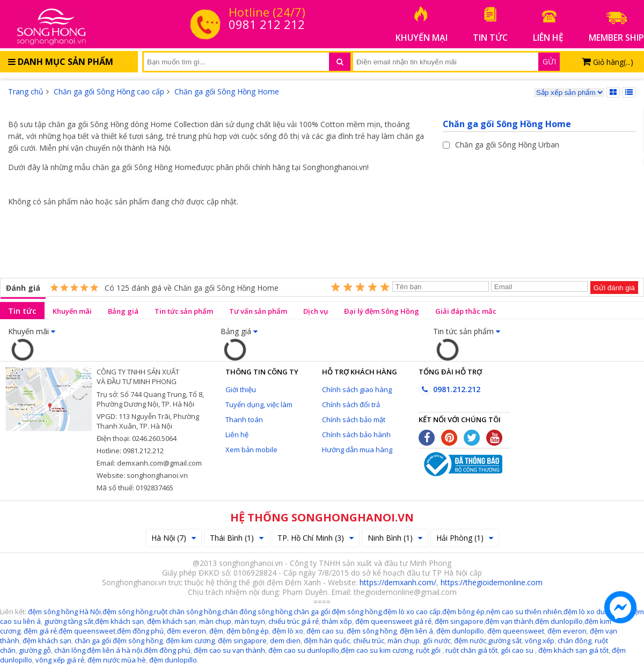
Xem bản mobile (251, 450)
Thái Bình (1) (237, 538)
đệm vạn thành (509, 621)
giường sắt (505, 640)
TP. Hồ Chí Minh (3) (316, 538)
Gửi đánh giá (614, 288)
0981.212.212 (449, 389)
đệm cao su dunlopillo (304, 650)
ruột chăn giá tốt (471, 650)
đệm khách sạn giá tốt (573, 650)
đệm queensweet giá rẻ (393, 621)
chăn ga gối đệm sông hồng (338, 612)
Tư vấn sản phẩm (258, 311)
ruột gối (428, 650)
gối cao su (518, 650)
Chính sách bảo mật (354, 419)
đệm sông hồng (372, 631)
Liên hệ (237, 435)
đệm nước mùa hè (117, 660)
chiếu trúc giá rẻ (294, 621)
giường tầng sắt (69, 621)
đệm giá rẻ (40, 631)
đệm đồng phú (140, 631)
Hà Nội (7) (174, 538)
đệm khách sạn (47, 640)
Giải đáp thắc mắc (466, 311)
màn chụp (215, 621)
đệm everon (186, 631)
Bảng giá (123, 311)
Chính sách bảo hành (356, 435)
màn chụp (404, 640)
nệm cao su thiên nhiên (524, 612)
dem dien (285, 640)
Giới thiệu (241, 389)
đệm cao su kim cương (377, 650)
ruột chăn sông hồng (187, 612)
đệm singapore (242, 640)
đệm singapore (459, 621)
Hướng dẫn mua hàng (357, 450)
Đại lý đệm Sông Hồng (382, 311)
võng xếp (540, 640)
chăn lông (70, 650)
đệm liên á (416, 631)
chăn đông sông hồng (257, 612)
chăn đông (574, 640)
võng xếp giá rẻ (60, 660)
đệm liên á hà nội (115, 650)
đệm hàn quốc (327, 640)
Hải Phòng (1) (465, 538)
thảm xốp (337, 621)
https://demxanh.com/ (398, 582)
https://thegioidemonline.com (492, 582)
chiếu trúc (369, 640)
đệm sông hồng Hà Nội (64, 612)
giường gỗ (35, 650)
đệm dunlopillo (559, 621)
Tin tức (22, 311)
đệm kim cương (190, 640)
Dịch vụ (316, 311)
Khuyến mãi (72, 311)
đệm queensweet (87, 631)
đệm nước (469, 640)
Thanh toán (244, 419)
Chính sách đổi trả (351, 404)
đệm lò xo (288, 631)
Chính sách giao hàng (357, 389)
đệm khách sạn (119, 621)
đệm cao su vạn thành (229, 650)
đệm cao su (325, 631)
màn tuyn (250, 621)
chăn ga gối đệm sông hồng (119, 640)
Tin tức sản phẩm (184, 311)
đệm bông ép (463, 612)
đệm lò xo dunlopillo (596, 612)
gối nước (437, 640)
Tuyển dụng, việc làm (259, 404)
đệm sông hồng (127, 612)
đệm (216, 631)
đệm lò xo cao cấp (412, 612)
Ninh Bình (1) (395, 538)
